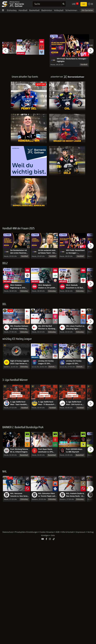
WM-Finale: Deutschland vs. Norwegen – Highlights (72, 60)
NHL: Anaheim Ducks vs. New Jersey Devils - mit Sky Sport (75, 496)
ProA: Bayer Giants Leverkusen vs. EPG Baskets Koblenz (45, 452)
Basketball (34, 10)
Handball (23, 10)
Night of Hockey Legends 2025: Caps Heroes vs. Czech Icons (19, 363)
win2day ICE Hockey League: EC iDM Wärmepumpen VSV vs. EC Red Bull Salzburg (75, 363)
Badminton (47, 10)
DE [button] (90, 4)
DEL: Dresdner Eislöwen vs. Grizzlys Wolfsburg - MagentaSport (19, 329)
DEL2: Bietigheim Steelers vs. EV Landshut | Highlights (47, 288)
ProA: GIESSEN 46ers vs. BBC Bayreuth (74, 452)
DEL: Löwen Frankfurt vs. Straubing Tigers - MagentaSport (75, 329)
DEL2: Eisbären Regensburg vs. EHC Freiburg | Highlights (18, 288)
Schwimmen (71, 10)
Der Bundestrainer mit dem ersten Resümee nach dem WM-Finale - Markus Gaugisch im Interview (19, 252)
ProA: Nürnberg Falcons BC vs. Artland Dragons (19, 452)
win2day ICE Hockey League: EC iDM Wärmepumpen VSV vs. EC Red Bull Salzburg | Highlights (47, 363)
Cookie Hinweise (47, 533)
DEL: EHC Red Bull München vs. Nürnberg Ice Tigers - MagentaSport (47, 329)
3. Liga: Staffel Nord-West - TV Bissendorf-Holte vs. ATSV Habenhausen (46, 404)
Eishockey (12, 10)
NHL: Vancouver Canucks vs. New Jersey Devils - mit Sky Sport (19, 496)
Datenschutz (8, 533)
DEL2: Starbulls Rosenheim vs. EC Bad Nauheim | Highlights (74, 288)
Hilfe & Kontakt (68, 533)
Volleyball (59, 10)
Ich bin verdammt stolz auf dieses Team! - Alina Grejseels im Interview (47, 252)
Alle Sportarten (87, 10)
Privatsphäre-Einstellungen (27, 533)
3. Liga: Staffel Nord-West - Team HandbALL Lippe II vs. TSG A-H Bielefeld (19, 404)
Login (84, 4)
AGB (58, 533)
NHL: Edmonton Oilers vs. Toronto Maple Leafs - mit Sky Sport (47, 496)
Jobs (53, 536)
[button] (5, 51)
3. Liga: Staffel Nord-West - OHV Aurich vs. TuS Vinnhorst (74, 404)
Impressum (81, 533)
